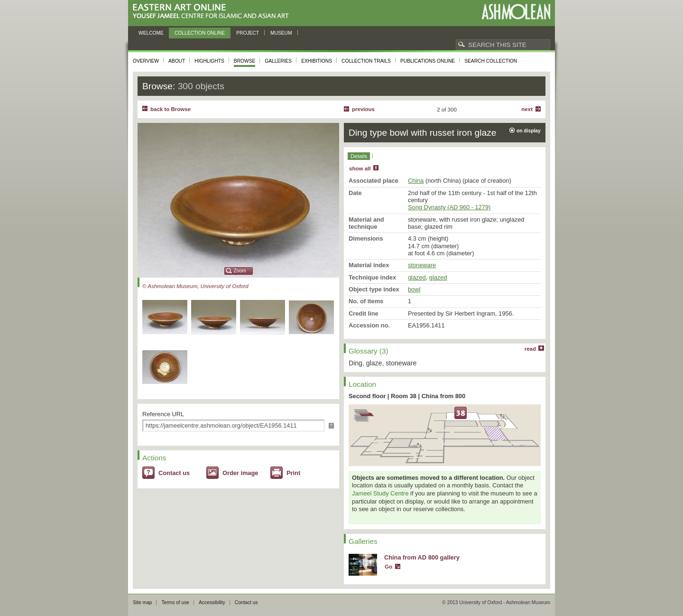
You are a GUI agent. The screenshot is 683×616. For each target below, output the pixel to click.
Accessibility (212, 602)
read (530, 349)
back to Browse (171, 109)
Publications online (428, 61)
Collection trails (366, 61)
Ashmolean (516, 12)
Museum (281, 33)
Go (388, 567)
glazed (417, 277)
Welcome (151, 33)
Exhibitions (317, 61)
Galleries (278, 61)
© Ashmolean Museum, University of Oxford (195, 286)
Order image (240, 473)
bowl (414, 289)
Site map (142, 602)
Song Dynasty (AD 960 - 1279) (449, 207)
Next (527, 109)
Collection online (200, 33)
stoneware (422, 265)
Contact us (174, 473)
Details (359, 156)
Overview (146, 61)
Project (248, 33)
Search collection (491, 61)
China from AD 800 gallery (422, 557)
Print (293, 473)
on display (529, 131)
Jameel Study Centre (380, 493)
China (416, 181)
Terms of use (175, 602)
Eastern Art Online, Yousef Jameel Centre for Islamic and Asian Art (213, 12)
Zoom (240, 271)
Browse (245, 61)
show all (360, 168)
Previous (363, 109)
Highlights (209, 61)
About (177, 61)
